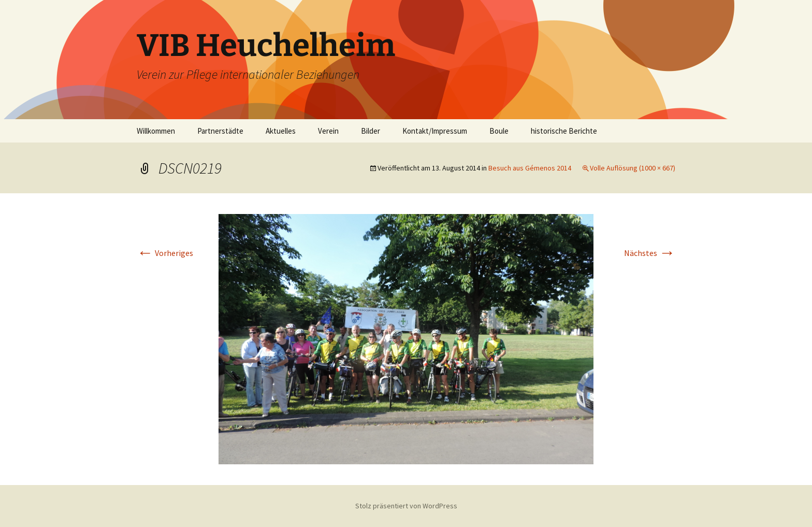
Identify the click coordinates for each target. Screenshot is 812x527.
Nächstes (650, 253)
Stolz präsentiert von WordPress (406, 506)
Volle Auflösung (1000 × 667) (633, 168)
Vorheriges (165, 253)
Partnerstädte (220, 131)
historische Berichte (564, 131)
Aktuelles (281, 131)
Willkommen (156, 131)
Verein (328, 131)
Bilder (371, 131)
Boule (499, 131)
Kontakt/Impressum (435, 131)
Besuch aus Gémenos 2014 (530, 168)
